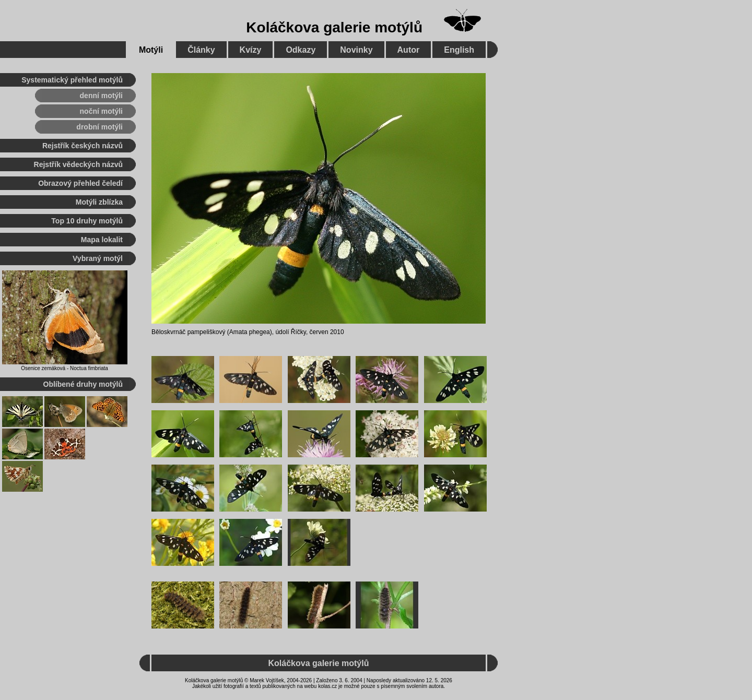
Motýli (151, 50)
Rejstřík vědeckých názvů (78, 164)
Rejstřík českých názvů (83, 146)
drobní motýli (99, 127)
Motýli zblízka (99, 202)
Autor (409, 50)
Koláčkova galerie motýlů (334, 27)
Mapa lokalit (102, 240)
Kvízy (251, 50)
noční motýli (101, 111)
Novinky (356, 50)
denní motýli (101, 96)
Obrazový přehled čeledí (80, 183)
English (459, 50)
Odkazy (301, 50)
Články (201, 50)
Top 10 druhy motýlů (87, 221)
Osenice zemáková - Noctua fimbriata (64, 368)
